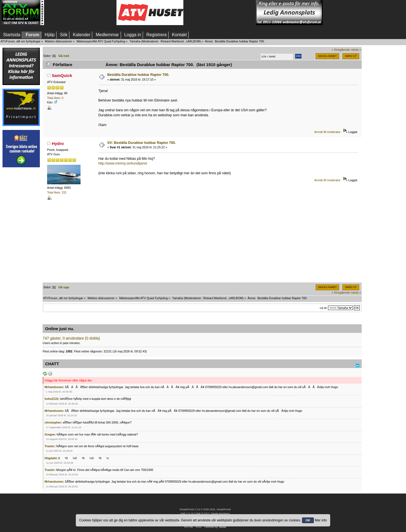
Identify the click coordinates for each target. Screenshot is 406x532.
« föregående (341, 50)
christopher (53, 422)
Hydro (58, 143)
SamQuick (62, 75)
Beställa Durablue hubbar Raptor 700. (138, 75)
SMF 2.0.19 (187, 514)
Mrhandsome (54, 387)
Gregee (50, 434)
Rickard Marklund (172, 41)
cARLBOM (193, 41)
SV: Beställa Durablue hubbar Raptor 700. (142, 143)
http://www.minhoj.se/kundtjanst (123, 163)
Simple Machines (220, 514)
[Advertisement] (80, 13)
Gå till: (323, 308)
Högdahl (50, 458)
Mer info (321, 520)
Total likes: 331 (57, 192)
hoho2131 (51, 399)
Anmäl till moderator (327, 132)
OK (308, 520)
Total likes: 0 (55, 98)
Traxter (49, 446)
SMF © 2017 (202, 514)
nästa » (356, 50)
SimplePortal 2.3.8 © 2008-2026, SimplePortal (205, 509)
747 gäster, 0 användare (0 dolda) (71, 338)
